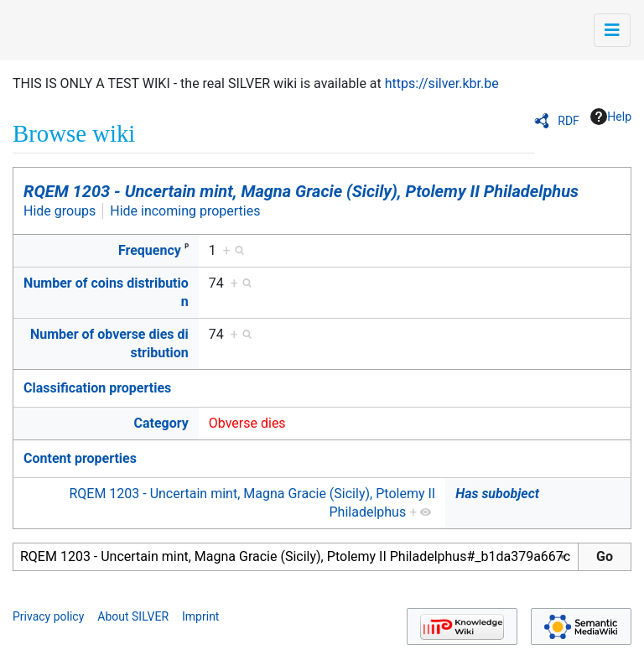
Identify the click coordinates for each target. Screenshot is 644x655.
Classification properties (97, 388)
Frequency (150, 250)
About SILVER (133, 616)
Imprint (200, 616)
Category (161, 423)
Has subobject (497, 494)
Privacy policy (48, 616)
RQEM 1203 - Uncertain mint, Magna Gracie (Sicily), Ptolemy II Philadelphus (301, 191)
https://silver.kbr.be (442, 83)
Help (611, 117)
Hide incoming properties (185, 211)
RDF (569, 121)
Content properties (80, 458)
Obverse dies (247, 423)
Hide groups (60, 211)
